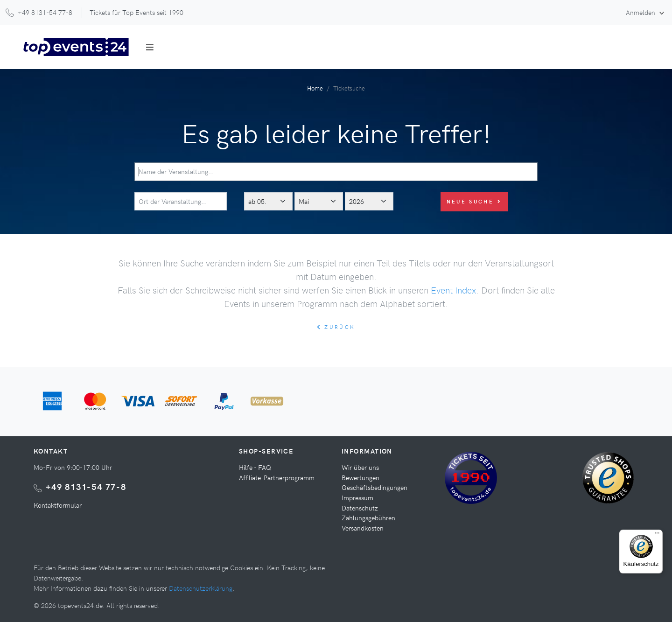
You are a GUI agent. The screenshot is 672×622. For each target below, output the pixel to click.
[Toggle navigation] (150, 47)
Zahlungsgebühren (368, 517)
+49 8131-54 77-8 (86, 486)
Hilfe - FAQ (255, 467)
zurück (336, 327)
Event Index (453, 290)
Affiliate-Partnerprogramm (277, 477)
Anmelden (641, 12)
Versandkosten (363, 528)
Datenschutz (360, 508)
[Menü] (657, 535)
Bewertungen (360, 477)
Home (315, 88)
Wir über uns (360, 467)
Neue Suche (474, 201)
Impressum (357, 497)
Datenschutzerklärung (201, 588)
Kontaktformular (58, 505)
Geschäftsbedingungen (374, 487)
